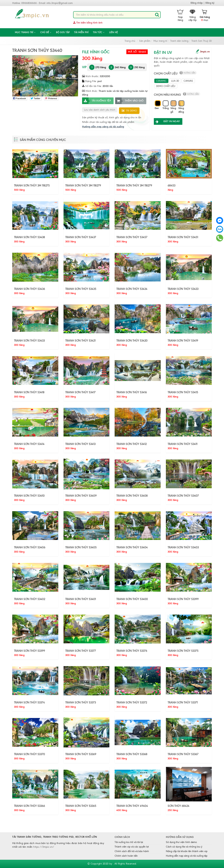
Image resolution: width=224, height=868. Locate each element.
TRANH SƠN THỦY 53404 (132, 547)
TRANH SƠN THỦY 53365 (81, 806)
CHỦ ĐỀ (46, 32)
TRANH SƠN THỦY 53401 (81, 599)
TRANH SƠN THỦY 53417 (80, 392)
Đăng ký (210, 3)
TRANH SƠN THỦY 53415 (183, 392)
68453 (171, 185)
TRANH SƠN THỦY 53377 (81, 651)
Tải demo (129, 111)
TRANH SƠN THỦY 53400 (132, 599)
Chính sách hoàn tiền (126, 856)
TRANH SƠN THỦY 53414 (29, 444)
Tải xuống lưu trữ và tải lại (129, 842)
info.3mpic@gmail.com (60, 3)
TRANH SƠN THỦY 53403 (183, 547)
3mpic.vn (205, 52)
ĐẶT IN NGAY (167, 121)
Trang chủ (130, 41)
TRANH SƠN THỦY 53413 (80, 444)
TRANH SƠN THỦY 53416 (132, 392)
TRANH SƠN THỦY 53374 (29, 702)
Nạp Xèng (180, 16)
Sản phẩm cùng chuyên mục (43, 140)
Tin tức (99, 32)
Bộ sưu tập (63, 32)
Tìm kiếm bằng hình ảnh (88, 23)
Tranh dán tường (179, 41)
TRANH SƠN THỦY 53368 (132, 754)
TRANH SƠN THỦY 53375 (183, 651)
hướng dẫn (189, 73)
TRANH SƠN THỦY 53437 (81, 237)
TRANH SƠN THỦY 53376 (132, 651)
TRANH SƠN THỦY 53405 (81, 547)
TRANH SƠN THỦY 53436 (29, 289)
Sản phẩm (145, 41)
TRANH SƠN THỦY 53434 (132, 289)
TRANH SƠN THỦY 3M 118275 (32, 185)
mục (205, 16)
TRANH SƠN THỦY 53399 (183, 599)
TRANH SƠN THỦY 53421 (80, 341)
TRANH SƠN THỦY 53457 (132, 237)
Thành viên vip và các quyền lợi (132, 847)
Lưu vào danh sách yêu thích (100, 110)
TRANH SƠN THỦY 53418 (29, 392)
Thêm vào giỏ (129, 101)
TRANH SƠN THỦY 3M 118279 (83, 185)
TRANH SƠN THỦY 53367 (183, 754)
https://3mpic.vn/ (44, 847)
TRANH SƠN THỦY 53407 (183, 496)
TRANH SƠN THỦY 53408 (132, 496)
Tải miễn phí (81, 32)
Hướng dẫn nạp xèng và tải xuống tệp (187, 856)
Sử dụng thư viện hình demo (181, 842)
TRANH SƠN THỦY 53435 (81, 289)
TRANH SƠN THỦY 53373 (81, 702)
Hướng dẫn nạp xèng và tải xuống (103, 127)
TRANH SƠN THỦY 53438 (29, 237)
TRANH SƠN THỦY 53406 (30, 547)
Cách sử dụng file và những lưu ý (184, 847)
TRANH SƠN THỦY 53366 (29, 806)
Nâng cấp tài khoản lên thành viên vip (187, 851)
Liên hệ (113, 32)
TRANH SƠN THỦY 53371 (183, 702)
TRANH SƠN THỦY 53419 (183, 341)
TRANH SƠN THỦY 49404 (132, 806)
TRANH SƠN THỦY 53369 (81, 754)
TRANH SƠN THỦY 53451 (183, 237)
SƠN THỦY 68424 (178, 806)
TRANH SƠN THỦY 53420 (132, 341)
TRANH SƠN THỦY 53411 (183, 444)
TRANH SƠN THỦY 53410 (29, 496)
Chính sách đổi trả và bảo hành (132, 851)
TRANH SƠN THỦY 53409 (81, 496)
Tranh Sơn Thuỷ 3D (202, 41)
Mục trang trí (25, 32)
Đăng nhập (197, 3)
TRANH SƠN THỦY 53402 (30, 599)
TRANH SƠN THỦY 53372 (132, 702)
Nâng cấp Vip (192, 16)
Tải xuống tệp (97, 101)
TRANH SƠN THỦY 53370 (29, 754)
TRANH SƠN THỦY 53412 (132, 444)
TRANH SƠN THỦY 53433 (183, 289)
